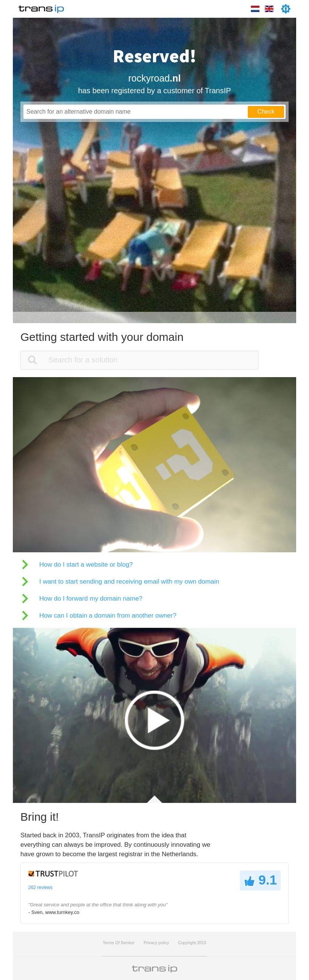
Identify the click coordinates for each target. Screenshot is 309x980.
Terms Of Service (119, 943)
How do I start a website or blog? (86, 565)
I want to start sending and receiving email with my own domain (129, 582)
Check (266, 112)
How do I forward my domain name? (91, 599)
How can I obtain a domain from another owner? (108, 616)
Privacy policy (156, 943)
